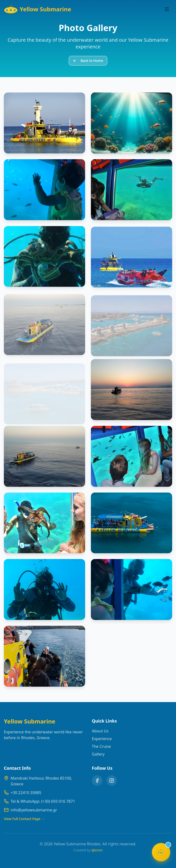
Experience (102, 739)
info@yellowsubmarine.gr (34, 810)
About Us (100, 731)
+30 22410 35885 (26, 793)
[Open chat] (161, 853)
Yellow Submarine (37, 9)
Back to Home (88, 61)
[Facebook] (97, 781)
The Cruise (101, 746)
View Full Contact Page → (24, 819)
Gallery (98, 754)
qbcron (97, 850)
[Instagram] (112, 781)
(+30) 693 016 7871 (58, 801)
